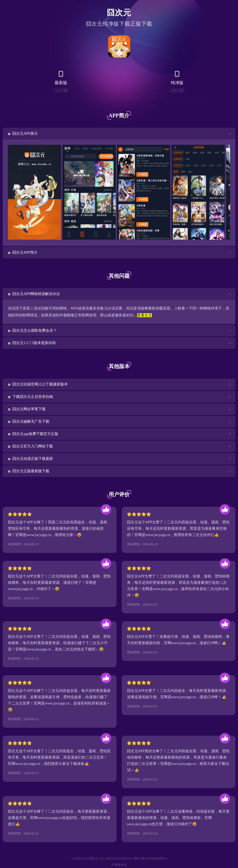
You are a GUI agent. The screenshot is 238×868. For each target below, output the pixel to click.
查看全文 (144, 315)
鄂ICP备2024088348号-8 (150, 859)
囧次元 (119, 13)
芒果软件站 (119, 865)
